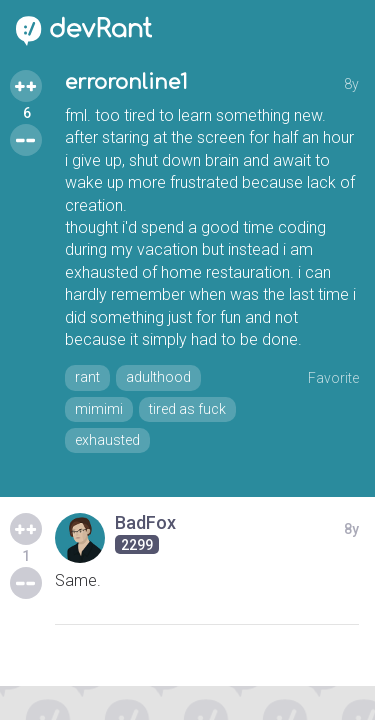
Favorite (333, 378)
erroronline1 (126, 82)
